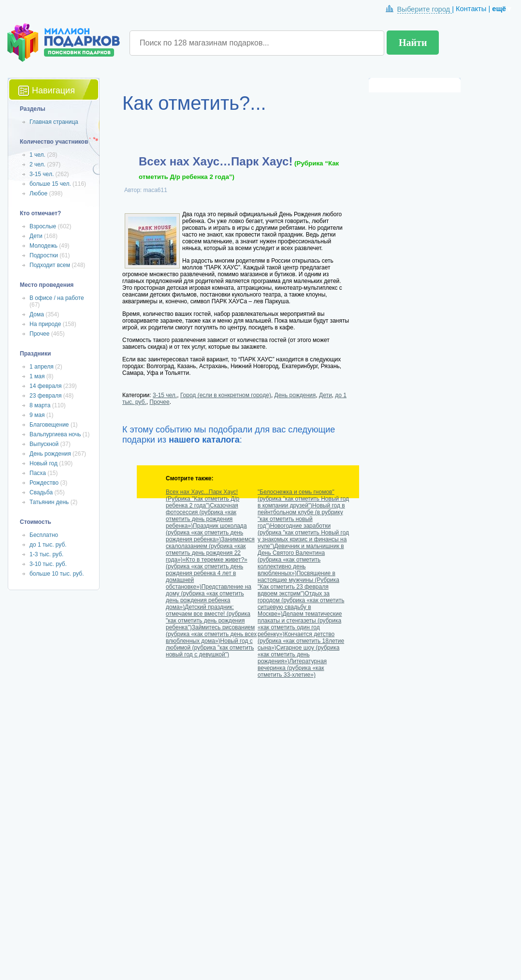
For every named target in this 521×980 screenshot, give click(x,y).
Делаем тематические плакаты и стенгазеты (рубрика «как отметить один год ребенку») (300, 624)
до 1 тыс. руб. (48, 545)
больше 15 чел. (50, 184)
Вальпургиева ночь (55, 434)
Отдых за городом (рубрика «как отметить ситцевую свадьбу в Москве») (301, 604)
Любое (38, 193)
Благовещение (49, 425)
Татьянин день (49, 502)
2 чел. (37, 164)
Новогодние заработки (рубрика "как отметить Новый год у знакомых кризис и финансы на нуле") (303, 536)
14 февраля (45, 386)
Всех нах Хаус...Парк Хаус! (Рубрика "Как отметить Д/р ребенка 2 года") (203, 499)
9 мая (37, 415)
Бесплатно (44, 535)
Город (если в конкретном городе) (226, 395)
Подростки (44, 255)
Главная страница (54, 122)
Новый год (43, 463)
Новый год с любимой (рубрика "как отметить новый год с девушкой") (210, 648)
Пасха (38, 473)
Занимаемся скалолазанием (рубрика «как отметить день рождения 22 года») (210, 549)
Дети (326, 395)
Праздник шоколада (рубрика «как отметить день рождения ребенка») (206, 533)
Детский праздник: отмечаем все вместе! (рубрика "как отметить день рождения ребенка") (208, 617)
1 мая (37, 376)
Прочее (159, 402)
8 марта (40, 405)
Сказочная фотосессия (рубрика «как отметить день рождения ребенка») (202, 516)
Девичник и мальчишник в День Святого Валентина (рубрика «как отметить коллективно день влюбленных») (301, 560)
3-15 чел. (165, 395)
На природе (45, 324)
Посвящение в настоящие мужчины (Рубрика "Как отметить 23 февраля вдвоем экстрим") (298, 583)
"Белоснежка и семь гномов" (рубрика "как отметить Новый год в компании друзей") (303, 499)
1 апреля (42, 367)
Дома (37, 314)
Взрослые (43, 226)
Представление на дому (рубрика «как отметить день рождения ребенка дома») (209, 597)
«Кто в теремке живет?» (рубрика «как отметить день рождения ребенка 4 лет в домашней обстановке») (207, 573)
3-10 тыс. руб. (48, 564)
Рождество (44, 483)
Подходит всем (50, 265)
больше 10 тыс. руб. (57, 574)
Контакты (471, 9)
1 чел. (37, 155)
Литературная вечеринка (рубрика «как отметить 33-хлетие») (292, 668)
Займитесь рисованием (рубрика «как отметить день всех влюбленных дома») (211, 634)
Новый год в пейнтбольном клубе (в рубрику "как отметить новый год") (301, 516)
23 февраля (45, 396)
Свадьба (41, 492)
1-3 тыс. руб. (46, 554)
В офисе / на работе (57, 298)
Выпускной (44, 444)
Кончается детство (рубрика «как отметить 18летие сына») (301, 641)
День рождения (295, 395)
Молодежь (43, 246)
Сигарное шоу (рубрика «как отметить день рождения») (298, 654)
